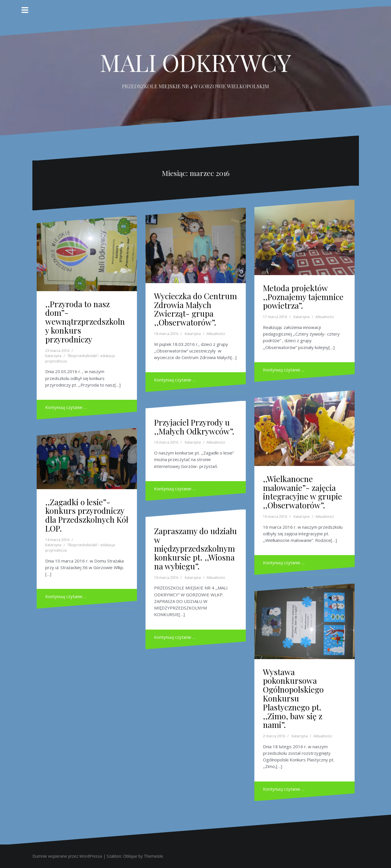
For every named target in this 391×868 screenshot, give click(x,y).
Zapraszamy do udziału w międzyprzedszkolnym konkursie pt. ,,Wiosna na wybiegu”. (195, 548)
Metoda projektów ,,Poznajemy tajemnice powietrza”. (303, 297)
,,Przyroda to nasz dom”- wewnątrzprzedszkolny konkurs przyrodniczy (85, 322)
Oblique (130, 856)
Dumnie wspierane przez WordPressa (67, 856)
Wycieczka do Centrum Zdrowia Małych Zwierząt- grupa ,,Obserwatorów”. (195, 309)
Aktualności (216, 334)
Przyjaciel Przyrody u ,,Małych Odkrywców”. (194, 427)
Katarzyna (53, 356)
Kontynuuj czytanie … (66, 407)
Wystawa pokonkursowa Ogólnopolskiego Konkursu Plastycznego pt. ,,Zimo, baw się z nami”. (293, 698)
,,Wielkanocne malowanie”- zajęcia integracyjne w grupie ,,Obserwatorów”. (302, 492)
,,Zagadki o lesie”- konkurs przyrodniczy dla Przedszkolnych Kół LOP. (87, 515)
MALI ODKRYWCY (196, 62)
